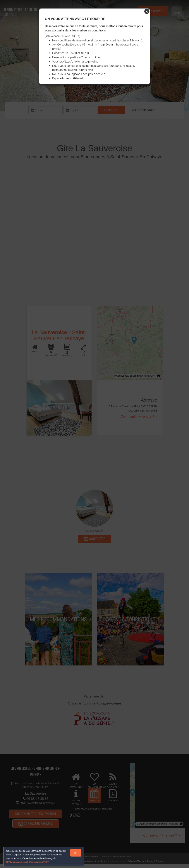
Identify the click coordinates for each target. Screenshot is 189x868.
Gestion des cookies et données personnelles (28, 862)
